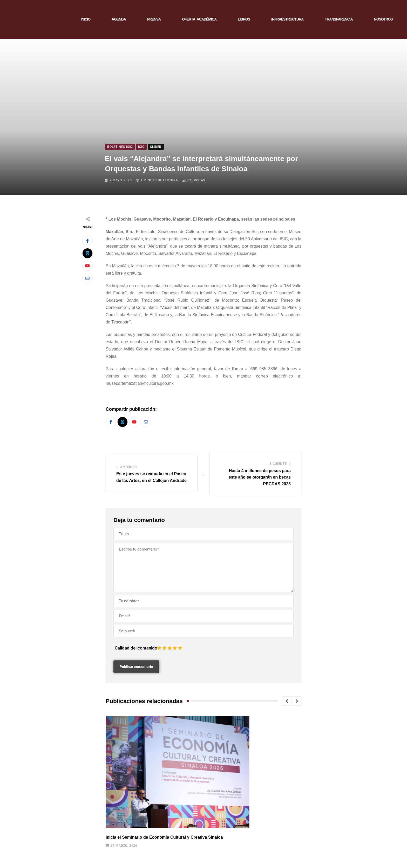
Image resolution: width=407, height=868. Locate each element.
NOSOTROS (383, 19)
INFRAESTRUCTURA (287, 19)
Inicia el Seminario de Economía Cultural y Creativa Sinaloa (164, 837)
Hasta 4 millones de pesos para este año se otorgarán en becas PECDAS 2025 (260, 477)
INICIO (86, 19)
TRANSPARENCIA (339, 19)
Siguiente (278, 464)
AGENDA (119, 19)
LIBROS (244, 19)
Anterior (128, 467)
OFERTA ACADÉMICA (199, 19)
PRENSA (154, 19)
